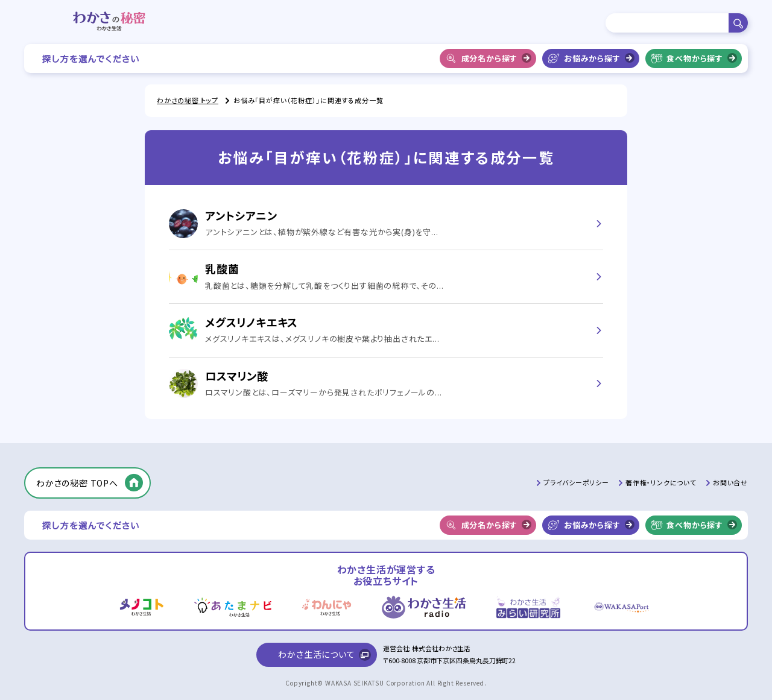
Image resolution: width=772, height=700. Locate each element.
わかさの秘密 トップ (188, 100)
